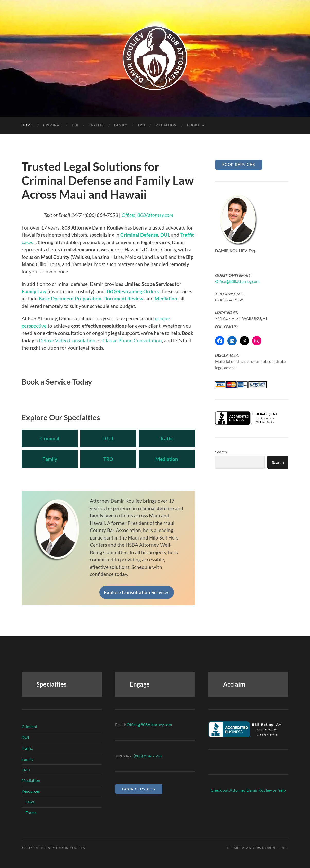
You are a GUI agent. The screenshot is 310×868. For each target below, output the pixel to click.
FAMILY (121, 125)
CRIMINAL (52, 125)
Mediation (166, 125)
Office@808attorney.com (237, 281)
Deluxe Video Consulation (67, 340)
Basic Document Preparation (70, 299)
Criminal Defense (139, 235)
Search (221, 452)
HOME (27, 125)
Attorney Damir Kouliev (61, 848)
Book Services (239, 165)
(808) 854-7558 (148, 756)
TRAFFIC (96, 125)
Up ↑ (284, 848)
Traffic (167, 438)
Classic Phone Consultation (132, 340)
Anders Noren (261, 848)
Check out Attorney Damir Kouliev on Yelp (248, 790)
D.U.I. (108, 438)
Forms (31, 813)
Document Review (123, 299)
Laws (30, 802)
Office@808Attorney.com (147, 215)
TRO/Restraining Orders (132, 291)
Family (50, 459)
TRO (141, 125)
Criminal (50, 438)
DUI (75, 125)
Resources (31, 791)
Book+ (193, 125)
